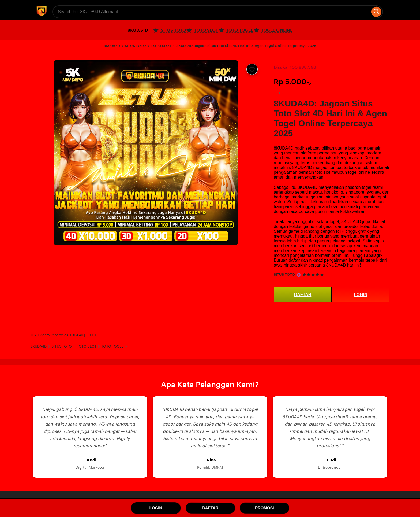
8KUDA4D (112, 46)
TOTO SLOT (161, 46)
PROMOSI (264, 508)
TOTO (93, 335)
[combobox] (211, 12)
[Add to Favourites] (252, 69)
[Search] (376, 12)
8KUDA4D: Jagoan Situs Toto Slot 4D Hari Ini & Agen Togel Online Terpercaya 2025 (246, 46)
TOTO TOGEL (112, 346)
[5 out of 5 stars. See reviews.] (314, 274)
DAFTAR (303, 295)
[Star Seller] (299, 275)
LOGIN (361, 295)
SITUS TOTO (135, 46)
